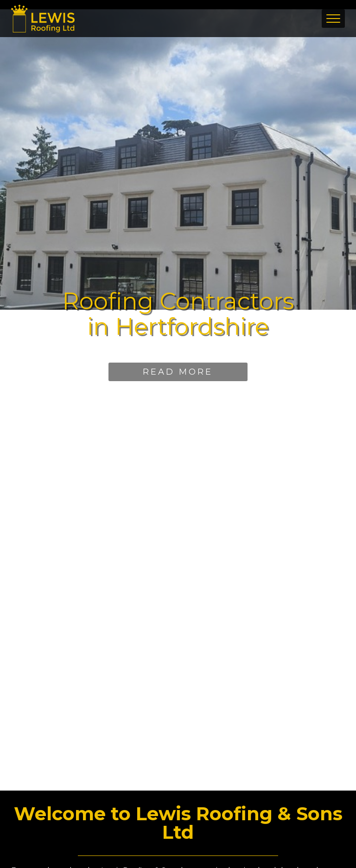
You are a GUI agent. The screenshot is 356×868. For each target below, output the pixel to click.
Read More (178, 372)
